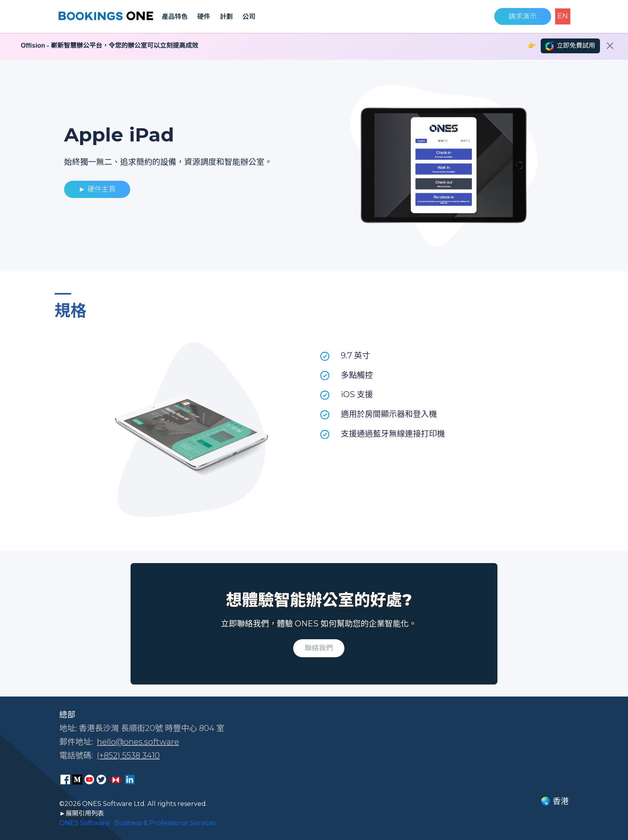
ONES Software (84, 823)
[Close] (610, 46)
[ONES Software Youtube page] (89, 779)
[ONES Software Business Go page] (116, 779)
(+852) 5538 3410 (128, 755)
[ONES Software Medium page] (77, 779)
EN (563, 16)
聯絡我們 (319, 648)
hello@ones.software (138, 742)
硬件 (204, 16)
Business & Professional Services (165, 823)
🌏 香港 (555, 801)
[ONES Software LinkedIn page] (130, 779)
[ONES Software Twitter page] (101, 779)
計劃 (226, 16)
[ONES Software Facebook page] (65, 779)
